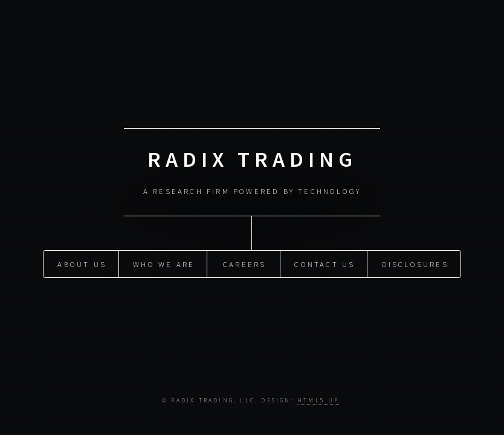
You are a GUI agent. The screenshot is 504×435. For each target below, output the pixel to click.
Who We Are (164, 263)
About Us (82, 263)
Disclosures (415, 263)
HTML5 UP (318, 401)
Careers (244, 263)
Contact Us (325, 263)
